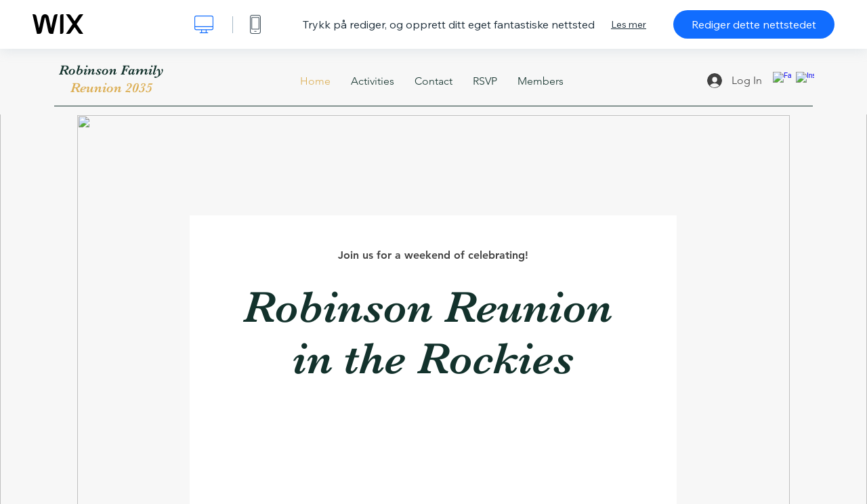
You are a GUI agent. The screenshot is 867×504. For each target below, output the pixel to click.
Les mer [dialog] (629, 24)
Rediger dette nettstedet (754, 24)
